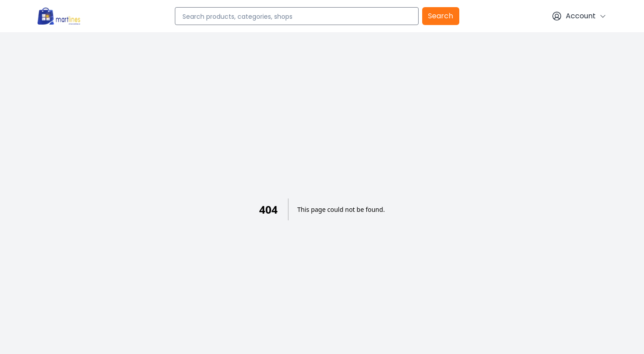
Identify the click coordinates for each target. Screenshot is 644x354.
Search (441, 16)
